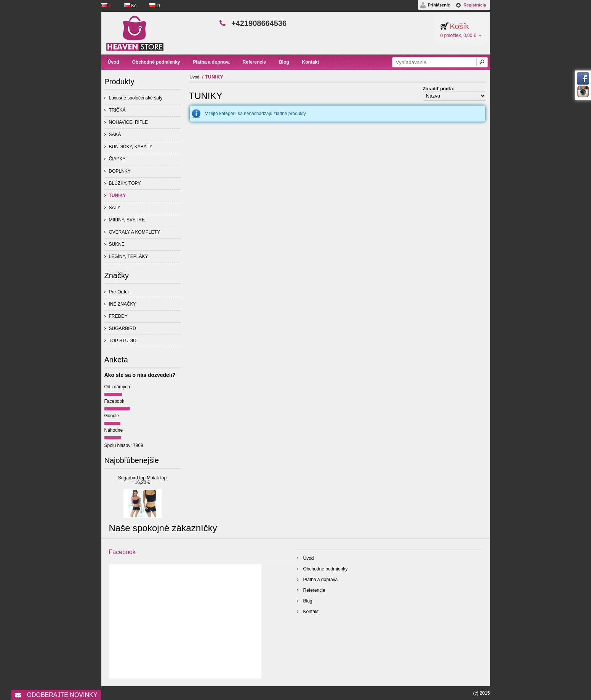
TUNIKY (118, 195)
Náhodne (114, 430)
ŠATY (115, 208)
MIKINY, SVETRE (127, 220)
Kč (131, 6)
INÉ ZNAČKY (123, 304)
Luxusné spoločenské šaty (136, 98)
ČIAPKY (117, 159)
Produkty (119, 82)
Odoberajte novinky (56, 695)
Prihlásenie (439, 5)
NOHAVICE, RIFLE (128, 122)
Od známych (117, 387)
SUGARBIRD (123, 328)
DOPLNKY (120, 171)
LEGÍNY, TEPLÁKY (129, 256)
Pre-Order (119, 292)
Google (112, 416)
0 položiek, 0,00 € (458, 35)
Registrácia (475, 5)
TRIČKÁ (117, 110)
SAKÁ (115, 135)
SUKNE (117, 244)
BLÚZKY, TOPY (125, 183)
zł (155, 6)
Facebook (115, 401)
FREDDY (118, 316)
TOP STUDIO (123, 341)
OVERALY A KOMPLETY (135, 232)
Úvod (195, 77)
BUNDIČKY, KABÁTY (131, 147)
